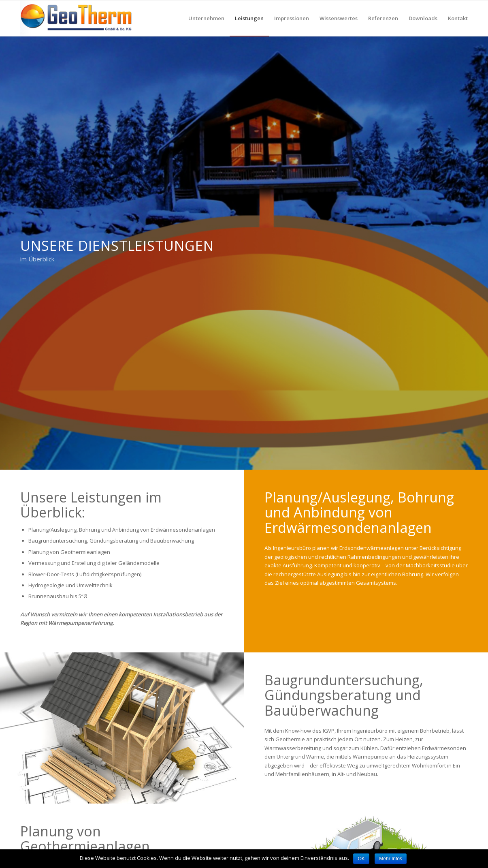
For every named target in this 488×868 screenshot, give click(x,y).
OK (361, 859)
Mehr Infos (391, 859)
